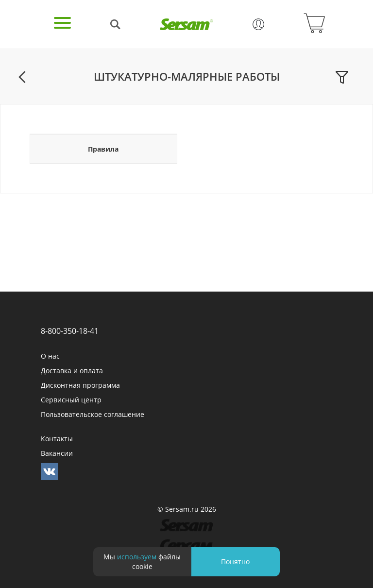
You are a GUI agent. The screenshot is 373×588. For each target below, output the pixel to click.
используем (137, 557)
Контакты (57, 439)
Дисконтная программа (80, 385)
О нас (50, 356)
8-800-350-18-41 (70, 331)
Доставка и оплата (72, 371)
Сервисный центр (71, 400)
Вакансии (57, 453)
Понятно (235, 562)
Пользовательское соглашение (93, 414)
